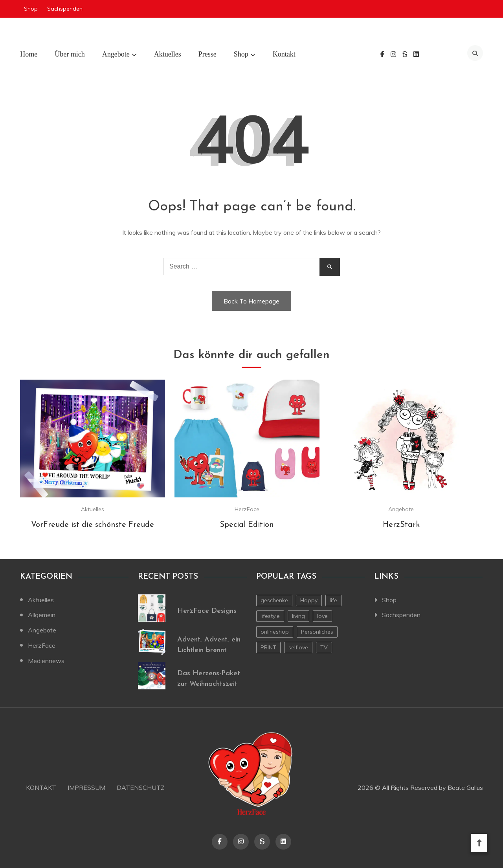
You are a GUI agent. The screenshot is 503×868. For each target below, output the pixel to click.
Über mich (70, 54)
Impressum (86, 788)
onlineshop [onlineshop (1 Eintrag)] (275, 632)
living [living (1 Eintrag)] (298, 616)
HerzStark (401, 525)
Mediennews (46, 661)
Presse (207, 54)
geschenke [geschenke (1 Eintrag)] (274, 600)
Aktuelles (168, 54)
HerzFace (247, 509)
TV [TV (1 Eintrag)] (324, 647)
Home (29, 54)
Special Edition (247, 525)
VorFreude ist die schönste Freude (93, 525)
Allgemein (42, 615)
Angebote (116, 54)
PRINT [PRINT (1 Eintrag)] (268, 647)
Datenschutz (141, 788)
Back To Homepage (251, 301)
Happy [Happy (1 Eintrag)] (309, 600)
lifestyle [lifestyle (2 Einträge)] (270, 616)
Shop (31, 9)
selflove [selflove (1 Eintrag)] (298, 647)
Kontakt (284, 54)
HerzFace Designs (207, 611)
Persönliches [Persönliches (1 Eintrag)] (317, 632)
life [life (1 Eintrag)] (333, 600)
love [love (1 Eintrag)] (322, 616)
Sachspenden (65, 9)
